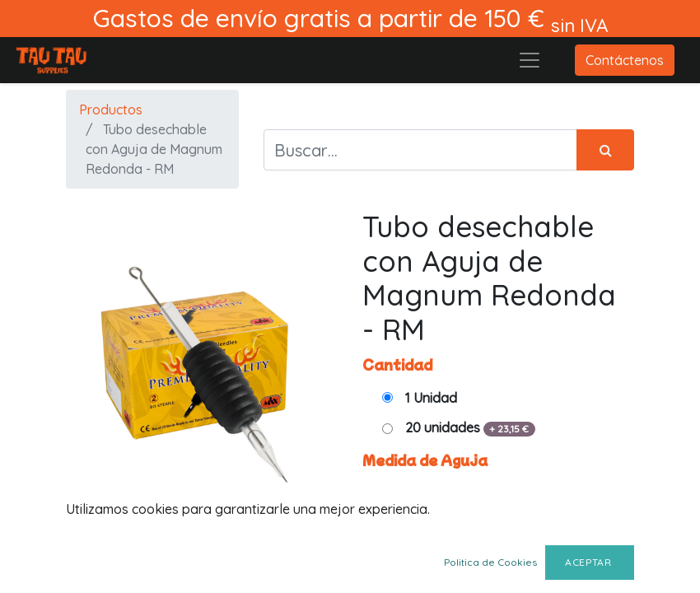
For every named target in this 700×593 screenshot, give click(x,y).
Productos (111, 110)
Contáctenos (625, 60)
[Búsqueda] (605, 150)
